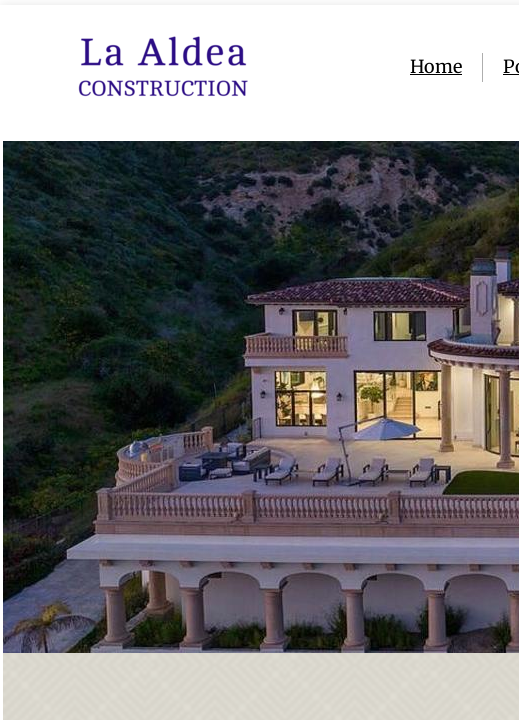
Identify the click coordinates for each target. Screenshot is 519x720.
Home (436, 66)
